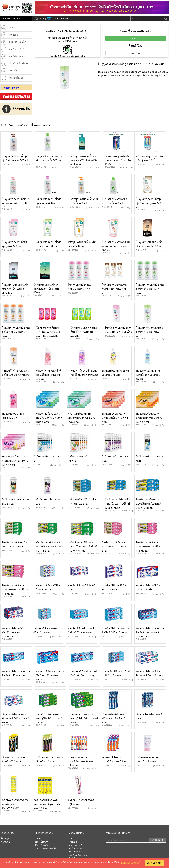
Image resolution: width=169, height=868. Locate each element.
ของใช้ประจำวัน (76, 849)
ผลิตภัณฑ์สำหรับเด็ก (78, 855)
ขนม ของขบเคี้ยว (77, 845)
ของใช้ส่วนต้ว (75, 852)
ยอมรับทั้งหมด (154, 863)
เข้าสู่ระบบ (135, 38)
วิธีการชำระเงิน (42, 845)
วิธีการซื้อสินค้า (41, 842)
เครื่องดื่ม (73, 842)
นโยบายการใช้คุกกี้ (131, 863)
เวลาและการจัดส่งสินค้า (45, 849)
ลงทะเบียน (136, 53)
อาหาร (72, 839)
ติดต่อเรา (39, 839)
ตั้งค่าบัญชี (5, 839)
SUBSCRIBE (157, 840)
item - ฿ (11, 88)
